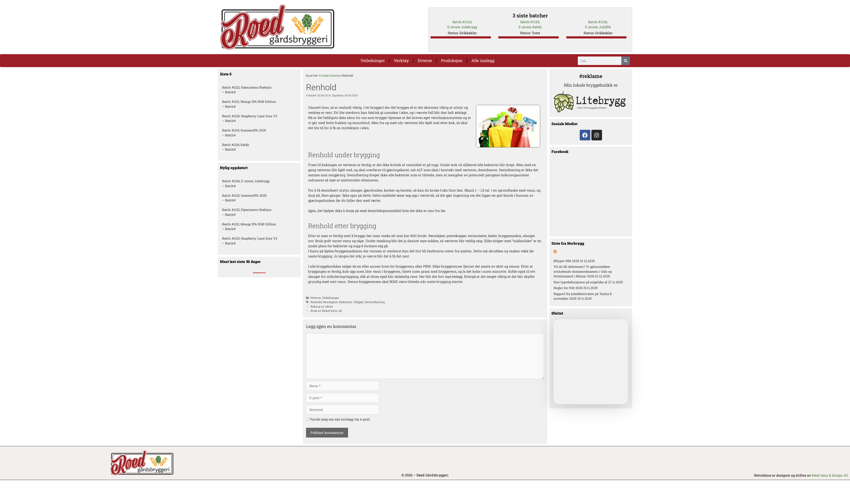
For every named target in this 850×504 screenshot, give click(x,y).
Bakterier (345, 302)
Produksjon (452, 60)
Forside (324, 76)
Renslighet (330, 302)
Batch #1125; (530, 22)
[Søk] (626, 61)
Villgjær (358, 302)
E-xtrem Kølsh (530, 27)
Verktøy (401, 60)
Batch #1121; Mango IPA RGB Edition (249, 102)
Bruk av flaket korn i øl (326, 311)
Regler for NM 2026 (568, 288)
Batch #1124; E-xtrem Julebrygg (246, 181)
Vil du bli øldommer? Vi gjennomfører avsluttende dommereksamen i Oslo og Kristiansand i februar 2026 (583, 271)
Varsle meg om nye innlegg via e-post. (340, 419)
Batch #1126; (598, 22)
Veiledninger (373, 60)
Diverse (425, 60)
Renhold (316, 302)
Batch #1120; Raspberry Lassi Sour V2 (250, 116)
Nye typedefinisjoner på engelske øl (580, 282)
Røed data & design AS (830, 475)
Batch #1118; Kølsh (236, 145)
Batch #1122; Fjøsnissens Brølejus (247, 87)
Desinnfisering (375, 302)
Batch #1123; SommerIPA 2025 (244, 195)
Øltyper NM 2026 (566, 261)
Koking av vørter (322, 306)
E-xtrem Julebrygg (462, 27)
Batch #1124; (462, 22)
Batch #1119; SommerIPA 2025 (244, 130)
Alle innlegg (483, 60)
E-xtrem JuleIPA (598, 27)
